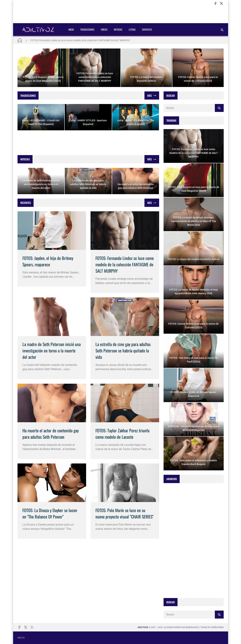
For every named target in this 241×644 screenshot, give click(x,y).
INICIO (71, 29)
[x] (221, 3)
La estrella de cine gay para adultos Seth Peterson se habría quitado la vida (123, 350)
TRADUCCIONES (87, 29)
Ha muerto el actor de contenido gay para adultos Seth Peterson (51, 434)
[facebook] (215, 3)
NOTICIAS (118, 29)
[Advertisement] (121, 14)
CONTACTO (147, 29)
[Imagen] (52, 231)
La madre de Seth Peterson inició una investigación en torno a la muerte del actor (52, 350)
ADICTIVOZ (143, 627)
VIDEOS (104, 29)
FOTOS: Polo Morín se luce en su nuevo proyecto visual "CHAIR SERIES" (124, 513)
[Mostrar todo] (152, 96)
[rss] (32, 627)
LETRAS (132, 29)
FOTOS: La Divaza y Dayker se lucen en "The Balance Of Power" (50, 513)
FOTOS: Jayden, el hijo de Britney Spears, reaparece (48, 261)
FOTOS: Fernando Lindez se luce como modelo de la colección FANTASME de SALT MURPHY (80, 40)
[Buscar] (222, 30)
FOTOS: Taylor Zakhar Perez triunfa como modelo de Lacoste (122, 434)
